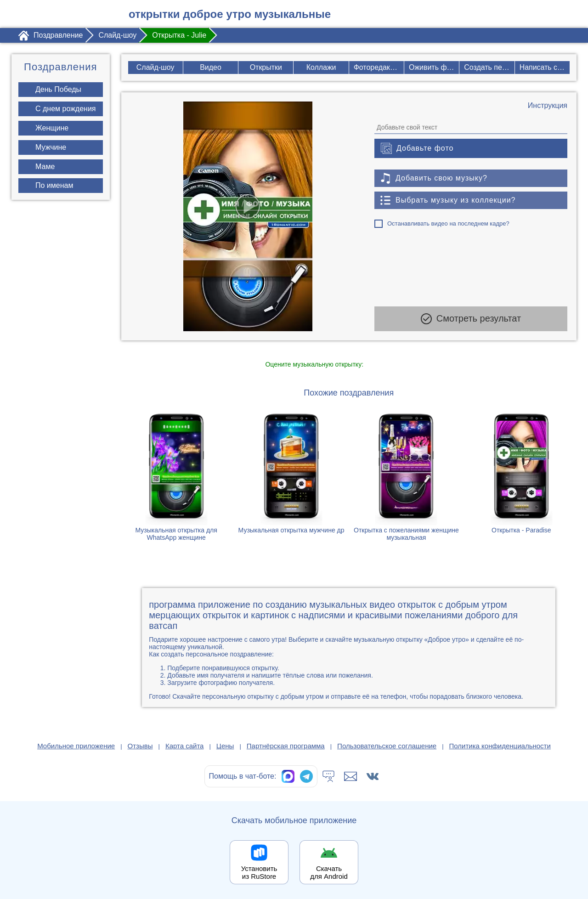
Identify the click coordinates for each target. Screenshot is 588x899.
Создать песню (489, 67)
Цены (225, 746)
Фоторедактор (378, 67)
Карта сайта (185, 746)
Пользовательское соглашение (387, 746)
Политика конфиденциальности (500, 746)
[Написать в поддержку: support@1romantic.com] (351, 776)
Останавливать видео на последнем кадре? (448, 223)
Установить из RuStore (259, 872)
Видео (211, 67)
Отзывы (140, 746)
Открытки (266, 67)
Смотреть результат (471, 319)
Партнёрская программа (286, 746)
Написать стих (545, 67)
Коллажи (321, 67)
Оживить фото (434, 67)
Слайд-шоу (155, 67)
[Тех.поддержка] (328, 776)
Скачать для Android (329, 872)
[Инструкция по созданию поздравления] (548, 106)
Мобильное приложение (76, 746)
